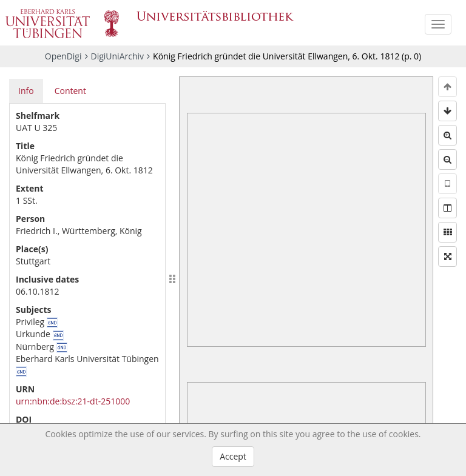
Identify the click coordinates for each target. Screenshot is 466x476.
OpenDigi (63, 56)
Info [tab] (26, 91)
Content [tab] (70, 91)
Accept (233, 456)
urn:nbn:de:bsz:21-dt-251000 (73, 401)
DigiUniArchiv (118, 56)
